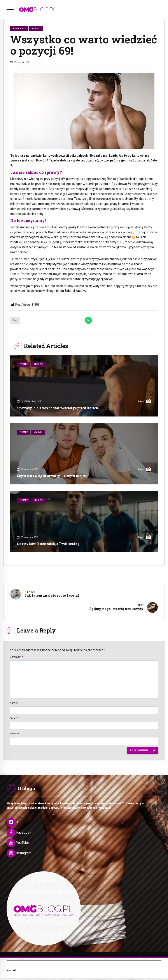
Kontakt (11, 966)
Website (14, 729)
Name (14, 698)
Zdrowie (39, 364)
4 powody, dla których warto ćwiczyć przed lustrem (58, 408)
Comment (16, 652)
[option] (84, 111)
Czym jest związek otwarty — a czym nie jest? (53, 476)
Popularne (19, 28)
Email (14, 714)
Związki (38, 432)
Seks (15, 320)
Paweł (145, 402)
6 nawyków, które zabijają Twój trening (48, 544)
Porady (36, 28)
